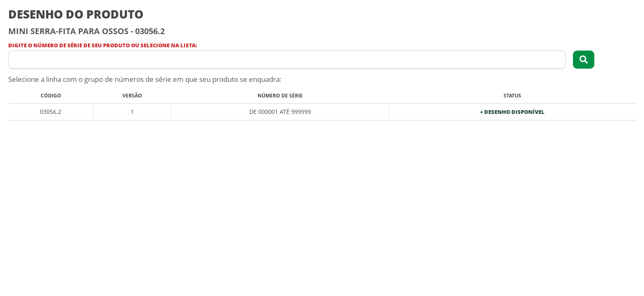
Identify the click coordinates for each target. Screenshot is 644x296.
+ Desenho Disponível (512, 112)
